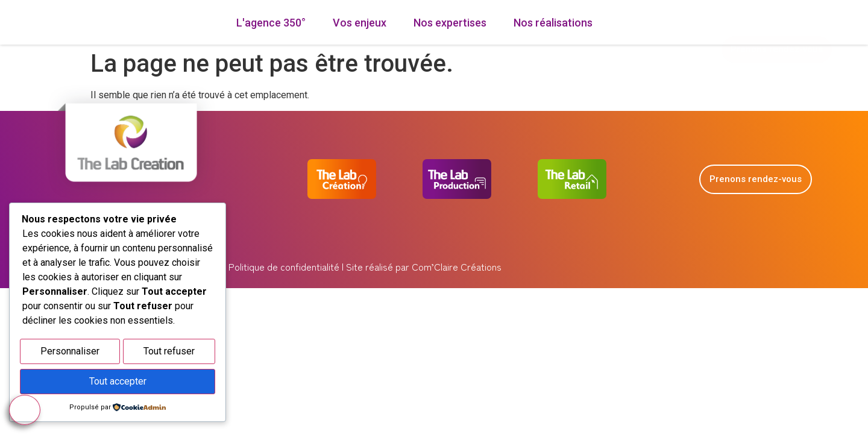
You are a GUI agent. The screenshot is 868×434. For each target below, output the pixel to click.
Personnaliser (70, 355)
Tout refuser (169, 355)
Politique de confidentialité (283, 286)
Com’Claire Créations (457, 286)
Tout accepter (118, 382)
